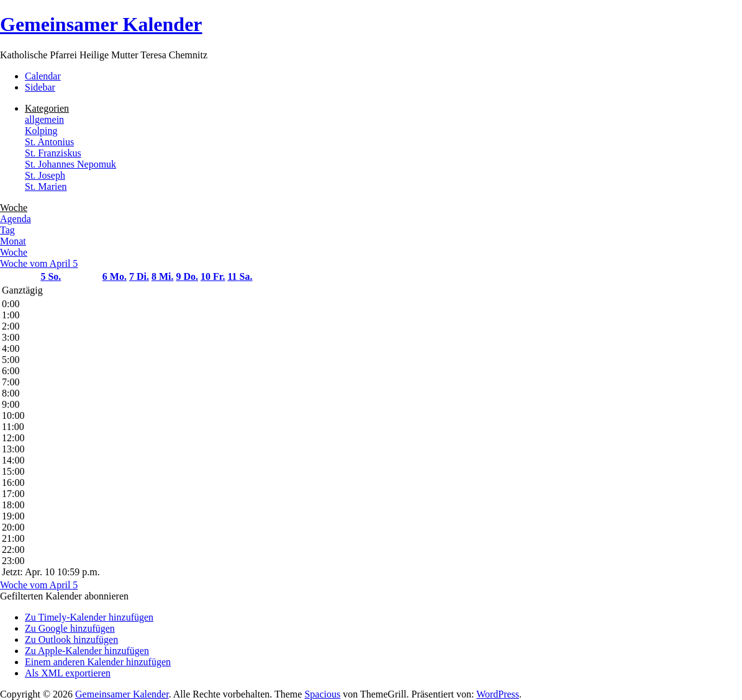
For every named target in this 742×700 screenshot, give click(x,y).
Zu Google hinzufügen (70, 628)
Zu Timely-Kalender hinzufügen (89, 617)
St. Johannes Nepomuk (70, 164)
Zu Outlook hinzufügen (71, 639)
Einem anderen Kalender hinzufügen (98, 662)
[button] (64, 596)
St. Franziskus (53, 153)
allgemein (44, 119)
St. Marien (46, 186)
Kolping (41, 131)
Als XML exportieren (68, 673)
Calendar (43, 76)
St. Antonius (49, 142)
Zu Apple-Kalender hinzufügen (87, 651)
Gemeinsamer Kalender (101, 24)
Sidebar (40, 87)
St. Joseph (45, 175)
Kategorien (47, 108)
